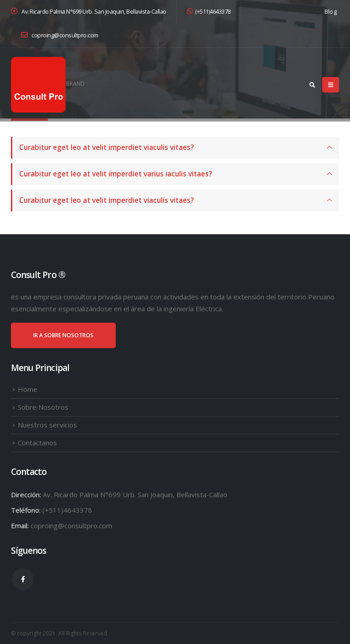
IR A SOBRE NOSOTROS (63, 335)
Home (28, 389)
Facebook (23, 579)
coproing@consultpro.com (60, 35)
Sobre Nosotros (43, 407)
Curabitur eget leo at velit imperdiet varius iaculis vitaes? (116, 174)
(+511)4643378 (209, 12)
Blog (331, 12)
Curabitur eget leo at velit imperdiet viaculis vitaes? (106, 147)
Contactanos (37, 443)
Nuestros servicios (47, 425)
